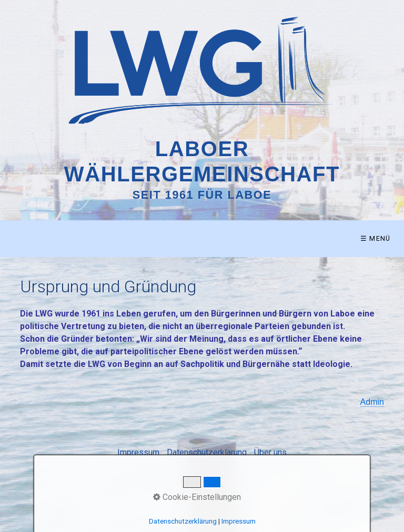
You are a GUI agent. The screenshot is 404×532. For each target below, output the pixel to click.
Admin (372, 402)
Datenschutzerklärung (207, 452)
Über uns (270, 452)
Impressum (138, 452)
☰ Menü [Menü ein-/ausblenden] (376, 238)
